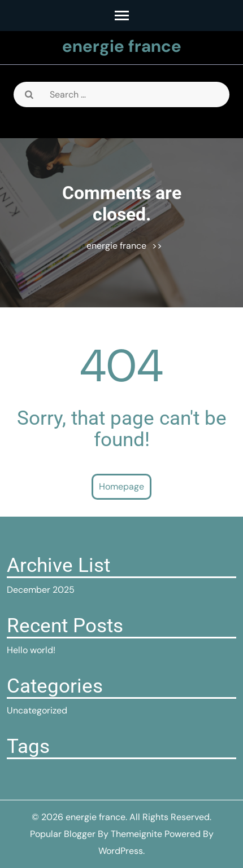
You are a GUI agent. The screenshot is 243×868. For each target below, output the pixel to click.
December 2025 (41, 590)
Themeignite (136, 834)
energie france (122, 46)
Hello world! (31, 650)
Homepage (121, 486)
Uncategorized (37, 710)
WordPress (121, 851)
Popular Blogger (63, 834)
